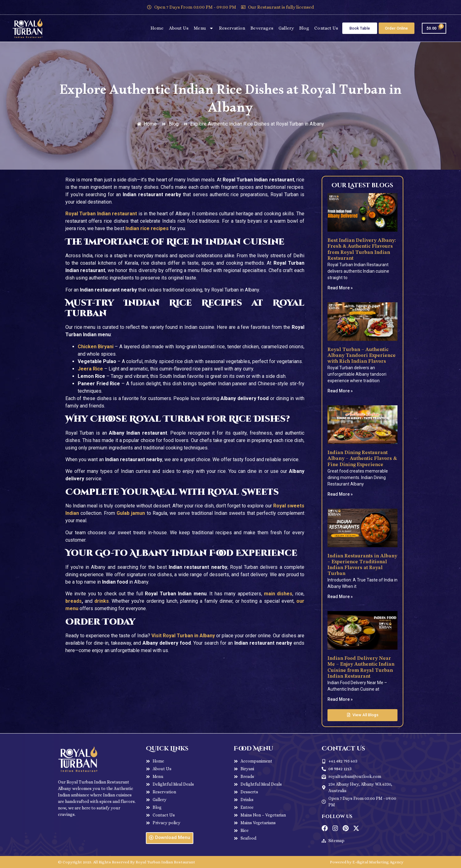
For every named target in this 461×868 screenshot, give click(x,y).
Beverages (262, 28)
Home (157, 28)
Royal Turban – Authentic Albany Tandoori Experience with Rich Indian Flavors (362, 356)
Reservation (232, 28)
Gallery (286, 28)
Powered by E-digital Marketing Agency (367, 862)
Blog (304, 28)
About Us (179, 28)
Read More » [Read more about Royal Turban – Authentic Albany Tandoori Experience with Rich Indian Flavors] (340, 391)
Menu (204, 28)
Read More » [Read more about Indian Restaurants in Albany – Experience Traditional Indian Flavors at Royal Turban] (340, 597)
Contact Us (326, 28)
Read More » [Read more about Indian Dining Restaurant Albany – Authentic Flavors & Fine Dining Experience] (340, 494)
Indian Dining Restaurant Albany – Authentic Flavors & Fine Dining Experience (362, 459)
